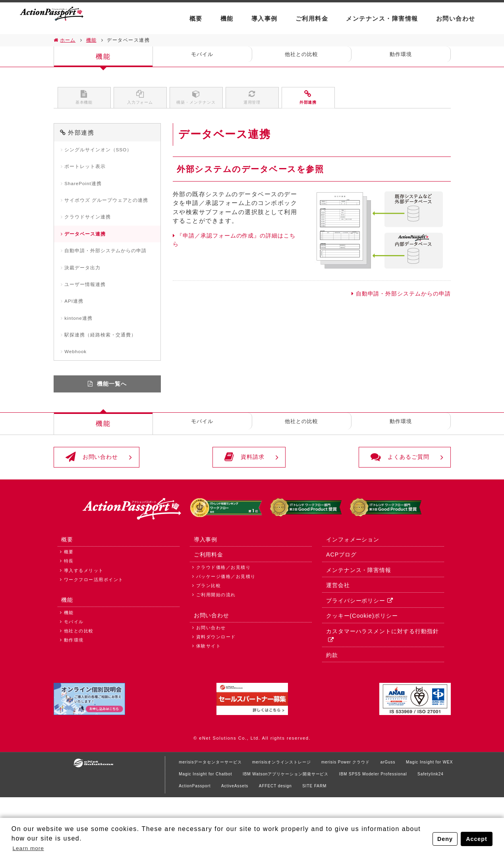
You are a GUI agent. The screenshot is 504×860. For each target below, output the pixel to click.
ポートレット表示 (89, 175)
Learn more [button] (32, 847)
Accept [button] (476, 838)
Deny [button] (443, 838)
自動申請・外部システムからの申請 (398, 299)
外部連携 (308, 100)
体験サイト (209, 705)
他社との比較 (302, 56)
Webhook (79, 395)
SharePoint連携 (87, 193)
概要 (196, 18)
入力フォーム (140, 100)
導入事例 (265, 18)
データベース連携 (89, 257)
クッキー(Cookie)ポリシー (361, 672)
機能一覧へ (112, 429)
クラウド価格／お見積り (224, 622)
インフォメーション (351, 591)
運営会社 (336, 640)
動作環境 (401, 56)
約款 (330, 713)
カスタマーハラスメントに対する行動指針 (382, 688)
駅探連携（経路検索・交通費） (106, 377)
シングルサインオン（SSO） (104, 156)
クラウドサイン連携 (92, 239)
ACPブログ (340, 607)
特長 (69, 615)
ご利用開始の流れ (216, 650)
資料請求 (245, 506)
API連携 (77, 339)
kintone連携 (82, 358)
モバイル (202, 56)
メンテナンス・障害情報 (382, 18)
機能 (227, 18)
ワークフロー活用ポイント (94, 634)
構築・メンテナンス (196, 100)
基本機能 (84, 100)
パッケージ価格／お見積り (226, 632)
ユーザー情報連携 (89, 321)
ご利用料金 (312, 18)
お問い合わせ (456, 18)
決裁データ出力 (86, 302)
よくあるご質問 (387, 506)
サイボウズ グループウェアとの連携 (110, 215)
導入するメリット (84, 625)
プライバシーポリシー (354, 656)
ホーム (69, 40)
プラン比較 (209, 641)
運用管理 (252, 100)
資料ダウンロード (216, 696)
